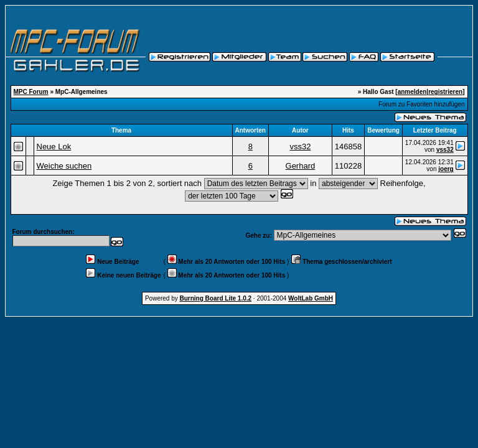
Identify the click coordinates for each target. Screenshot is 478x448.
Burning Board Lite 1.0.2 (216, 298)
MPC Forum (31, 92)
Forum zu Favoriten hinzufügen (421, 104)
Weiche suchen (64, 166)
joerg (446, 169)
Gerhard (301, 166)
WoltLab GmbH (311, 298)
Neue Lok (54, 147)
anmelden (412, 92)
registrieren (445, 92)
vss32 (300, 147)
